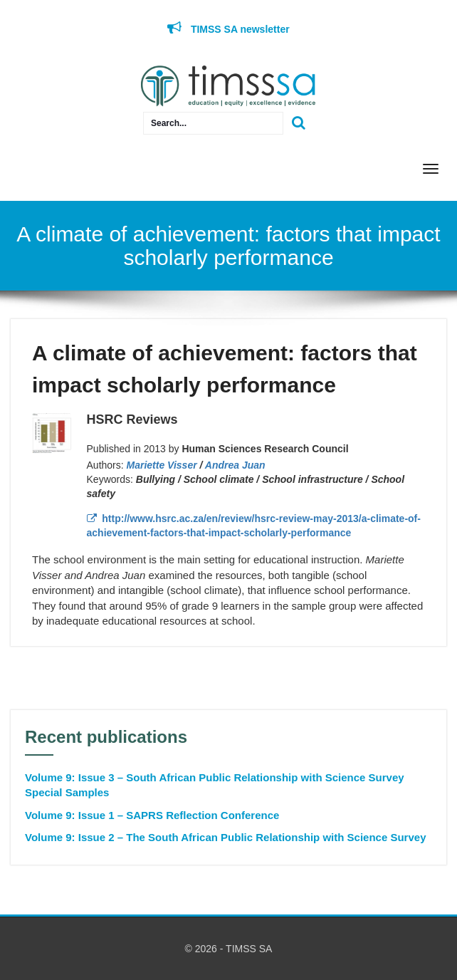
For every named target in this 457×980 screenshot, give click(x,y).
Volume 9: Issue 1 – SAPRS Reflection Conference (152, 815)
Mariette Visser (162, 465)
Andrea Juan (235, 465)
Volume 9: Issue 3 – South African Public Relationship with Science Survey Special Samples (215, 785)
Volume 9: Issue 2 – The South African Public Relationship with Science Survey (225, 837)
